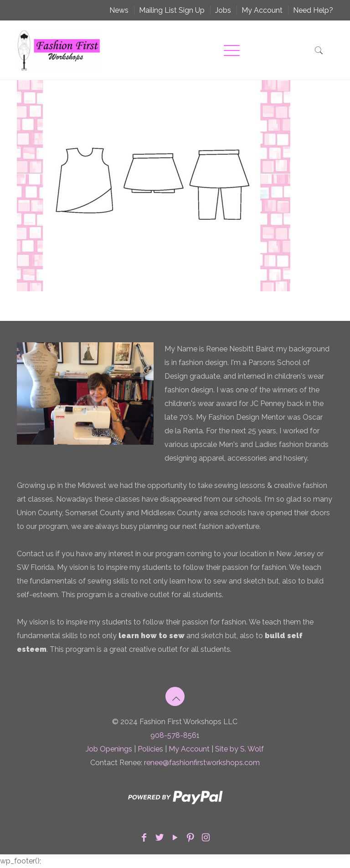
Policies (150, 749)
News (119, 10)
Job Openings (109, 749)
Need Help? (313, 10)
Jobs (223, 10)
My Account (262, 10)
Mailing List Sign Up (172, 10)
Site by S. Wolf (239, 749)
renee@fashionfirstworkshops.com (202, 763)
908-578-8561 (175, 735)
